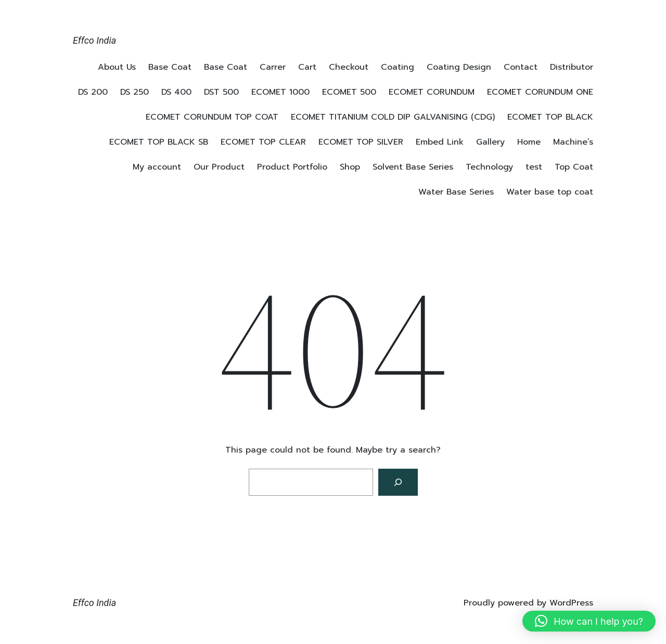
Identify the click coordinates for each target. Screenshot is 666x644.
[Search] (398, 482)
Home (529, 142)
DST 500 (221, 92)
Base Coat (170, 67)
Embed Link (440, 142)
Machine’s (573, 142)
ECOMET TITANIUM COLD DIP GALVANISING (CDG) (393, 117)
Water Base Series (456, 192)
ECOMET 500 (349, 92)
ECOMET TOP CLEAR (263, 142)
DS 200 (93, 92)
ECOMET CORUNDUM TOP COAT (212, 117)
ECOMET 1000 (280, 92)
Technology (489, 167)
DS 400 (176, 92)
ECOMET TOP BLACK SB (159, 142)
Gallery (490, 142)
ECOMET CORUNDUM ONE (540, 92)
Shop (350, 167)
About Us (117, 67)
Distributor (572, 67)
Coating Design (459, 67)
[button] (589, 621)
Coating (398, 67)
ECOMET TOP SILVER (361, 142)
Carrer (273, 67)
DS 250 (135, 92)
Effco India (94, 40)
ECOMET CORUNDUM (432, 92)
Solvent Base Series (413, 167)
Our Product (219, 167)
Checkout (349, 67)
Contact (521, 67)
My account (157, 167)
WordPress (571, 603)
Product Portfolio (292, 167)
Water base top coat (550, 192)
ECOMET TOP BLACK (550, 117)
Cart (307, 67)
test (534, 167)
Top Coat (574, 167)
